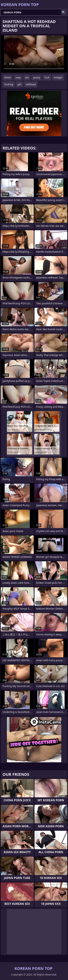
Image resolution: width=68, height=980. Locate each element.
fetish (8, 77)
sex (27, 77)
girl (20, 84)
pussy (37, 77)
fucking (9, 84)
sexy (18, 77)
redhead (31, 84)
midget (58, 77)
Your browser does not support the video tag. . (34, 54)
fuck (47, 77)
